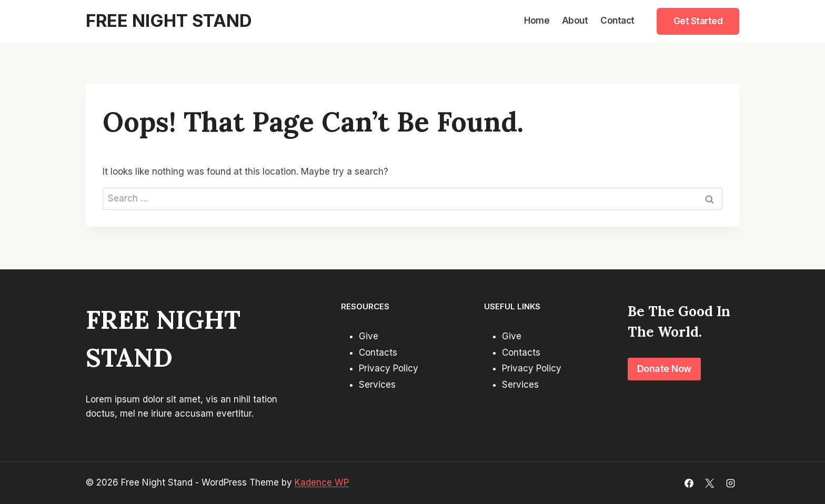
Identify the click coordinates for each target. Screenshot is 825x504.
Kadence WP (322, 482)
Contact (617, 21)
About (575, 21)
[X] (710, 483)
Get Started (698, 21)
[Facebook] (689, 483)
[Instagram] (730, 483)
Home (537, 21)
